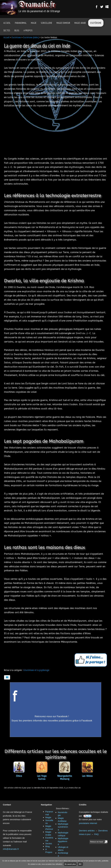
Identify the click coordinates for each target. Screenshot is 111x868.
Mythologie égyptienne (63, 841)
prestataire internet (88, 823)
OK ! (80, 864)
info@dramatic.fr (11, 849)
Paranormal (21, 23)
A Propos (28, 30)
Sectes (7, 30)
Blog (17, 30)
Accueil (7, 23)
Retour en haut (97, 842)
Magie (34, 23)
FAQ (96, 834)
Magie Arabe (80, 23)
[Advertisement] (55, 132)
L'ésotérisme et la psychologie (36, 670)
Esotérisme (96, 23)
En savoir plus (70, 864)
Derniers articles (87, 831)
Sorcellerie (46, 23)
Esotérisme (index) (31, 37)
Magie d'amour (63, 23)
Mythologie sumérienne (63, 827)
